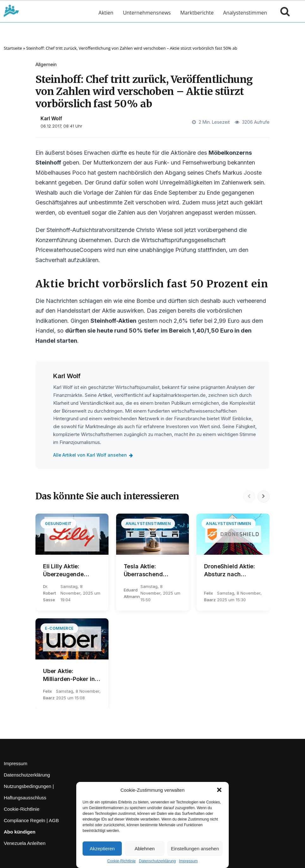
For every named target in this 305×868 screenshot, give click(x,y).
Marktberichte (197, 13)
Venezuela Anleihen (25, 843)
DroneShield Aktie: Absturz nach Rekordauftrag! (230, 571)
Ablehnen (144, 849)
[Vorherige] (248, 496)
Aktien (106, 13)
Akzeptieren (102, 849)
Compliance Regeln (25, 820)
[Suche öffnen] (283, 13)
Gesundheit (58, 524)
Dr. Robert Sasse (50, 593)
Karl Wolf (51, 119)
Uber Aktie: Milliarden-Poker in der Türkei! (69, 675)
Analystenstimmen (245, 13)
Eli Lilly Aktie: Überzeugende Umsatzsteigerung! (69, 571)
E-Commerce (59, 628)
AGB (54, 820)
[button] (219, 790)
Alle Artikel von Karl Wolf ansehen (94, 455)
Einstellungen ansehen (195, 849)
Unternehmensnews (147, 13)
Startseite (13, 48)
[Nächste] (263, 496)
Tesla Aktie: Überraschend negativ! (143, 571)
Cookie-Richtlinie (121, 861)
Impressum (188, 861)
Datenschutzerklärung (157, 861)
